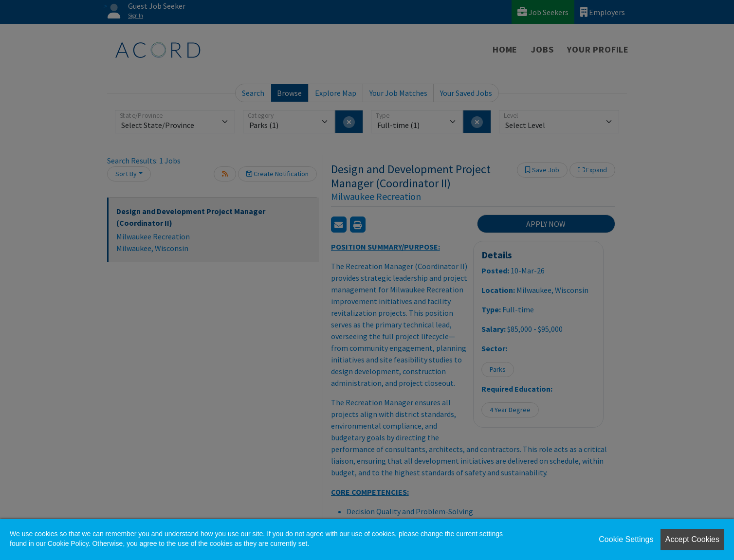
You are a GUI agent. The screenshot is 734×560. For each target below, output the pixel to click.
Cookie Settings (626, 539)
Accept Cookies (692, 539)
